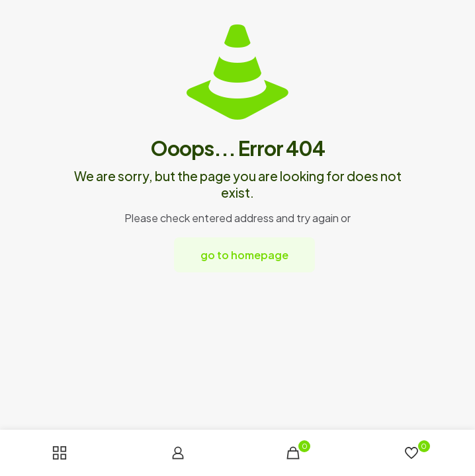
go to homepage (244, 255)
